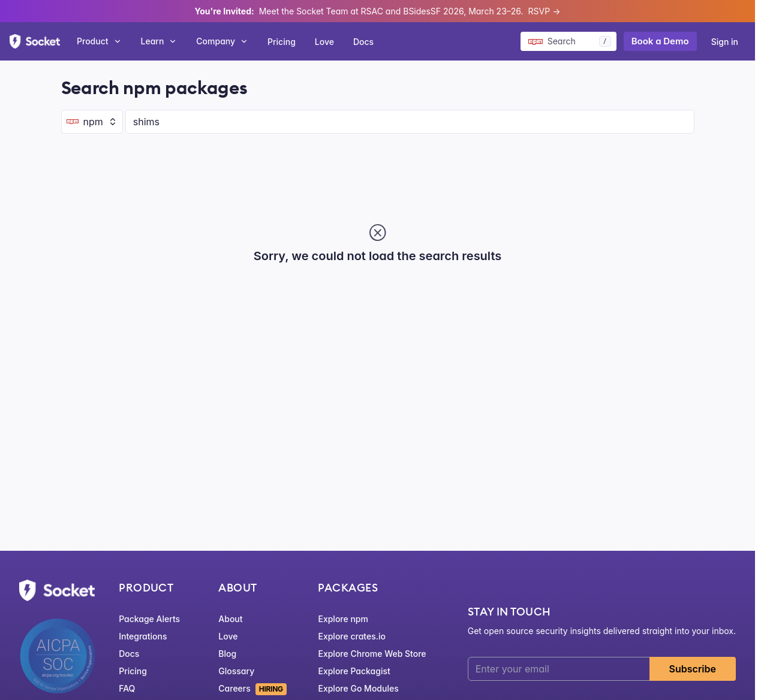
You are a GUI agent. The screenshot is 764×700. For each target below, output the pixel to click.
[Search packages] (569, 41)
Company (222, 41)
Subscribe (693, 669)
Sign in (725, 42)
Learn (159, 41)
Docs (363, 42)
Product (99, 41)
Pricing (282, 42)
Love (324, 42)
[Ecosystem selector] (92, 122)
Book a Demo (660, 41)
